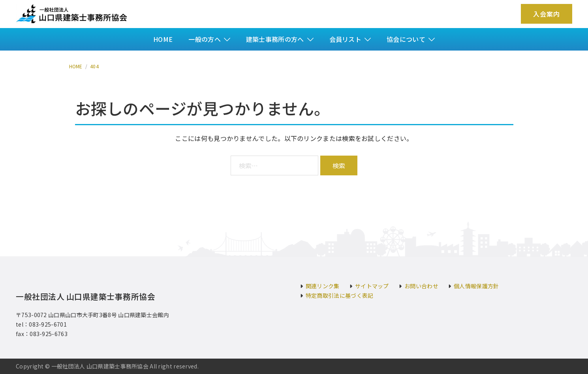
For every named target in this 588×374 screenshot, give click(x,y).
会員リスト (346, 39)
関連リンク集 (323, 286)
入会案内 (547, 14)
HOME (163, 39)
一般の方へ (205, 39)
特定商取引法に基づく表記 (340, 295)
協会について (406, 39)
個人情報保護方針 (476, 286)
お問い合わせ (421, 286)
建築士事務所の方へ (275, 39)
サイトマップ (372, 286)
